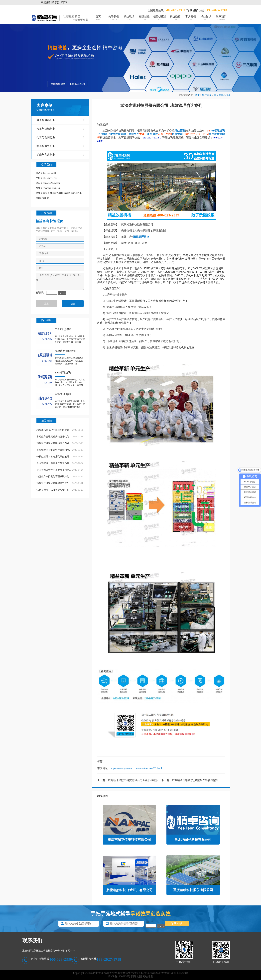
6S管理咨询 (218, 131)
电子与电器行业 (222, 95)
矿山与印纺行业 (61, 155)
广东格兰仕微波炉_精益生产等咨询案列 (195, 780)
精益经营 (175, 18)
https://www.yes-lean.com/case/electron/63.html (136, 768)
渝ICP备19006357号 (119, 976)
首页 (98, 18)
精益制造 (144, 18)
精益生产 (134, 134)
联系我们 (221, 18)
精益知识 (206, 18)
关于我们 (114, 18)
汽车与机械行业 (61, 129)
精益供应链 (160, 18)
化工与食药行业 (61, 137)
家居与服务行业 (61, 146)
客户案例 (190, 18)
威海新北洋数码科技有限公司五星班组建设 (133, 780)
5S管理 (154, 973)
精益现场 (129, 18)
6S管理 (145, 973)
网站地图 (136, 976)
